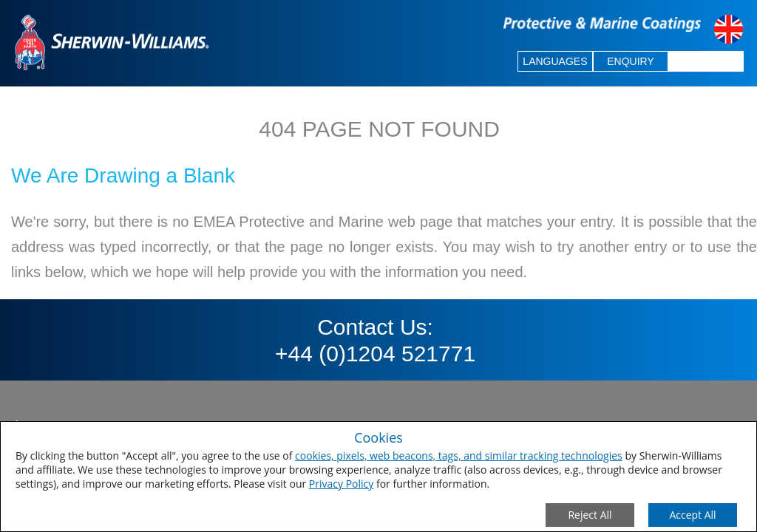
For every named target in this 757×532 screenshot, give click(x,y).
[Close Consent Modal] (590, 515)
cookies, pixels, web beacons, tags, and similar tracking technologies (459, 456)
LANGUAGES (555, 61)
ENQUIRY (631, 61)
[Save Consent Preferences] (693, 515)
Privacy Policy (341, 484)
